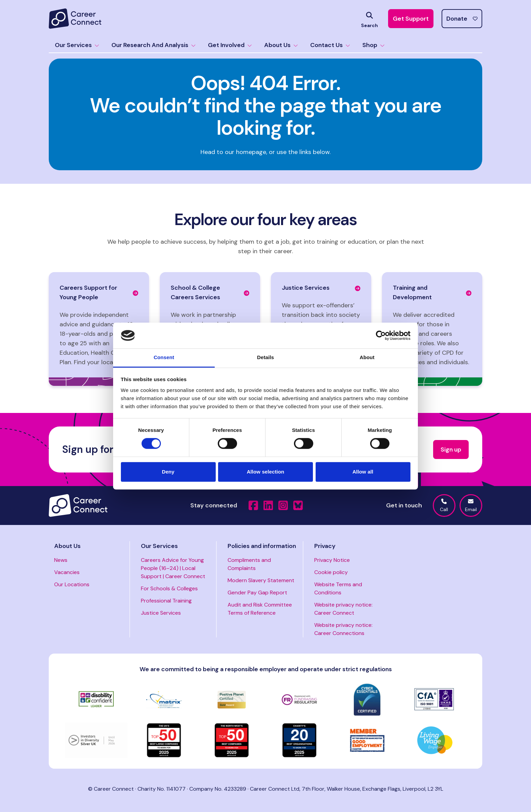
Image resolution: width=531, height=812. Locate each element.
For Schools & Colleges (169, 588)
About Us (281, 45)
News (61, 560)
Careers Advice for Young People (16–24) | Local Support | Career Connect (173, 568)
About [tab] (367, 358)
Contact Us (330, 45)
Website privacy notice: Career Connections (343, 629)
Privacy (325, 546)
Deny (168, 472)
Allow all (363, 472)
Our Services (77, 45)
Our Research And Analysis (154, 45)
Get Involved (230, 45)
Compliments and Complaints (249, 564)
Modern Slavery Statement (261, 580)
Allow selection (266, 472)
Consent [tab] (164, 358)
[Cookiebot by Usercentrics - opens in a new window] (381, 335)
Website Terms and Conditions (338, 588)
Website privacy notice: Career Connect (343, 609)
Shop (374, 45)
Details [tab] (265, 358)
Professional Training (166, 601)
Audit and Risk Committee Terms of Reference (260, 609)
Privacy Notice (332, 560)
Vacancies (67, 572)
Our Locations (72, 584)
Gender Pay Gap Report (257, 592)
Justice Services (161, 613)
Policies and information (262, 546)
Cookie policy (331, 572)
